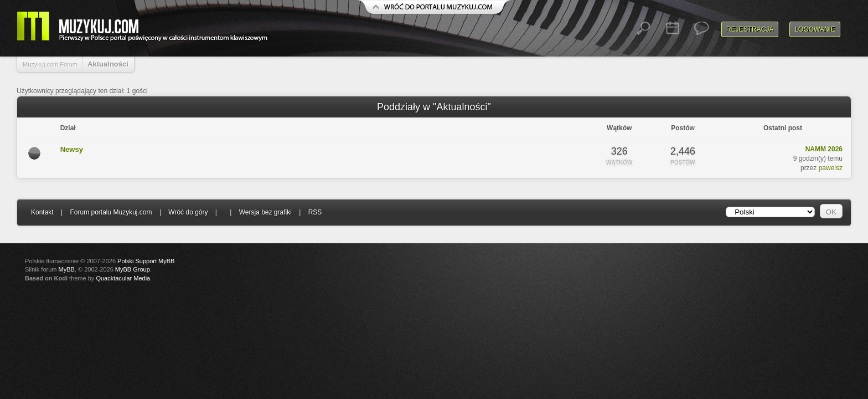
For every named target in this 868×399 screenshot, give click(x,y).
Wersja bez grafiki (265, 212)
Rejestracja (750, 29)
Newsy (72, 149)
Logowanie (815, 29)
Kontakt (42, 212)
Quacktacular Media (123, 278)
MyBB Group (133, 269)
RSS (315, 212)
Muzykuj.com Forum (50, 64)
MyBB (67, 269)
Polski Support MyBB (146, 261)
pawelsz (831, 168)
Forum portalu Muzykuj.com (111, 212)
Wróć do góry (188, 212)
